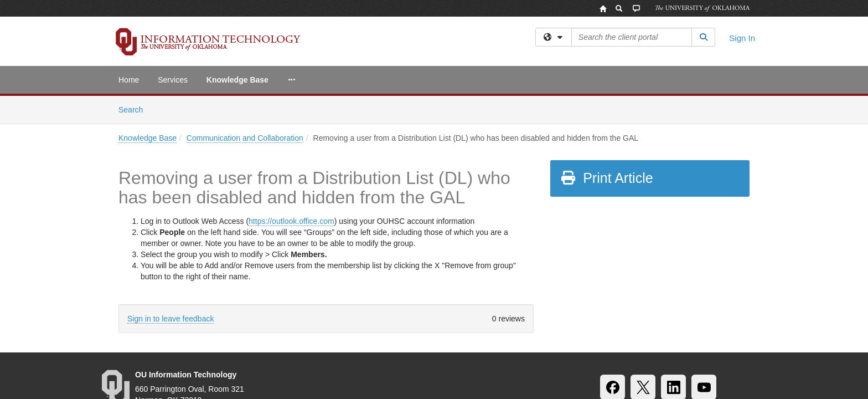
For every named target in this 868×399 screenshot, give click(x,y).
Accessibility (192, 347)
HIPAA (305, 347)
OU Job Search (360, 347)
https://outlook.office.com (291, 125)
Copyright (529, 347)
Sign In (742, 38)
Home (129, 80)
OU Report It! (674, 347)
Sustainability (254, 347)
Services (173, 80)
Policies (417, 347)
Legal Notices (472, 347)
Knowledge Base (237, 80)
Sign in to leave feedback (170, 223)
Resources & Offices (599, 347)
